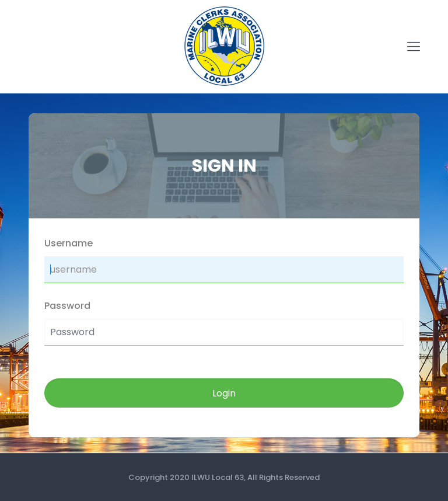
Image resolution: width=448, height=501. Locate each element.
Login (224, 393)
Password (67, 306)
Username (69, 243)
